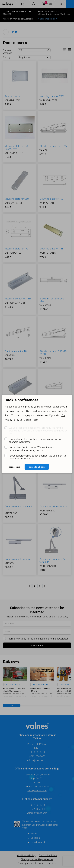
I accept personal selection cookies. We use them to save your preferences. (37, 457)
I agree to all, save (37, 467)
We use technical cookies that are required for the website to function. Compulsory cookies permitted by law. (38, 431)
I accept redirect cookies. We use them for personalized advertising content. (32, 449)
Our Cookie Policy (29, 420)
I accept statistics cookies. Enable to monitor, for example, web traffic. (35, 441)
